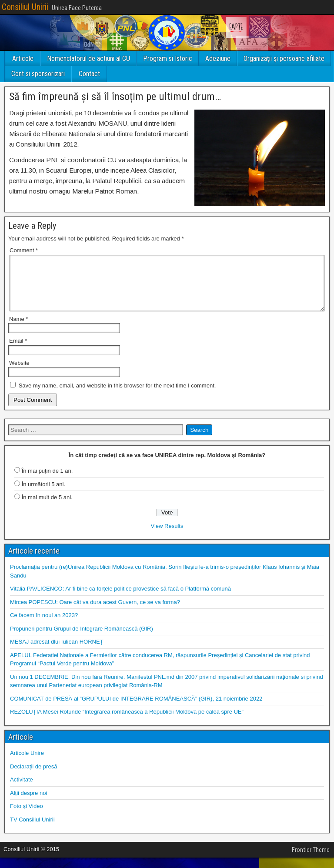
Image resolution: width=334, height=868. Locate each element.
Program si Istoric (168, 58)
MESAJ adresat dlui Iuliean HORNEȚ (57, 652)
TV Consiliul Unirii (32, 830)
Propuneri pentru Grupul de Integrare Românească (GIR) (82, 639)
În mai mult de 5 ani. (47, 508)
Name (18, 329)
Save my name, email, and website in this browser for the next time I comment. (117, 396)
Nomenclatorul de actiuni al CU (89, 58)
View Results (167, 536)
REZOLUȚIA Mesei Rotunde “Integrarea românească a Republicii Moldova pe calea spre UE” (127, 722)
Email (18, 351)
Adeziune (218, 58)
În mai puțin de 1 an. (47, 481)
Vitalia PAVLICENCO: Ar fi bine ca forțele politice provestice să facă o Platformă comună (120, 599)
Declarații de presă (33, 777)
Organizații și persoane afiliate (284, 58)
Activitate (22, 790)
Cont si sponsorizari (38, 74)
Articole (23, 58)
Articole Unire (27, 763)
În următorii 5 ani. (43, 495)
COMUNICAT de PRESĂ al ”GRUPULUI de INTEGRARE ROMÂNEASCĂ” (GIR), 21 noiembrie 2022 (136, 709)
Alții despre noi (28, 803)
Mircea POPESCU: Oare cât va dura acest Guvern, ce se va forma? (95, 613)
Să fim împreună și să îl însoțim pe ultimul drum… (115, 97)
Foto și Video (27, 816)
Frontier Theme (311, 860)
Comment (24, 250)
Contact (89, 74)
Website (19, 373)
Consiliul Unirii (25, 7)
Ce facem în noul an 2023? (44, 626)
